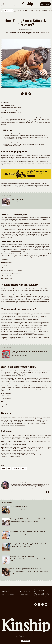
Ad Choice (22, 589)
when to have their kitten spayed (42, 118)
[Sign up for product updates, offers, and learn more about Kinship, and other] (49, 591)
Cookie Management (26, 592)
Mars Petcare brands (38, 595)
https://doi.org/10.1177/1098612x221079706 (14, 445)
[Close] (50, 634)
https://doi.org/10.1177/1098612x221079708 (17, 439)
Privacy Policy (6, 592)
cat (9, 468)
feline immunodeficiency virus (9, 327)
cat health (16, 468)
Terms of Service (7, 589)
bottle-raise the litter (29, 333)
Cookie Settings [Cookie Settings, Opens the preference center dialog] (26, 641)
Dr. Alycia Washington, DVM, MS (13, 32)
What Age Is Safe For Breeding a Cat (11, 110)
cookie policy (4, 636)
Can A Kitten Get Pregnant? (8, 105)
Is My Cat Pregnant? (18, 199)
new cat (24, 468)
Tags (3, 465)
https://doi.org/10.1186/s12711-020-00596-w (14, 451)
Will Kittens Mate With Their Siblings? (11, 108)
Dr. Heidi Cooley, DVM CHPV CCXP (40, 32)
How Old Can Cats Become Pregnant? (11, 113)
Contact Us (40, 594)
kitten (4, 468)
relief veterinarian (39, 486)
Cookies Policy (24, 594)
